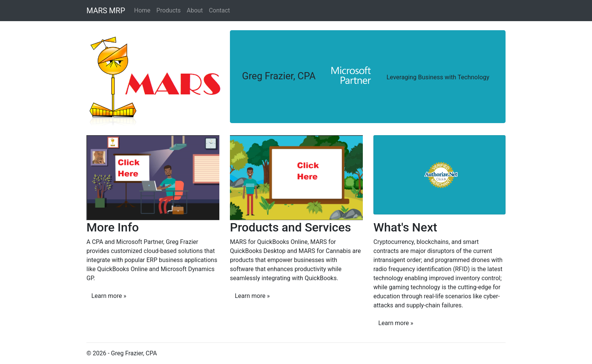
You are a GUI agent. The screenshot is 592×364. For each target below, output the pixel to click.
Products (168, 10)
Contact (219, 10)
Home (142, 10)
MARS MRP (106, 11)
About (195, 10)
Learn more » (109, 296)
